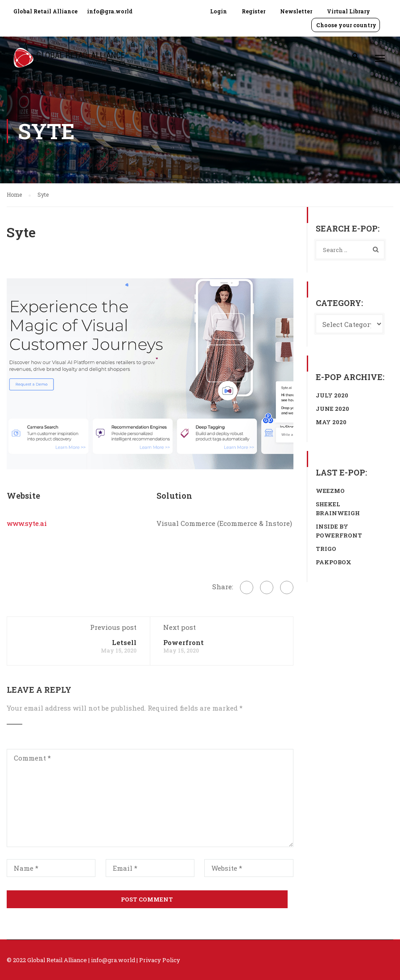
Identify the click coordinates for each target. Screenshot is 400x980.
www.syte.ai (27, 523)
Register (254, 11)
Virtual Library (348, 11)
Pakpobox (334, 562)
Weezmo (330, 491)
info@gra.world (110, 11)
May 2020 (331, 422)
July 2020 (332, 395)
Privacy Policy (160, 960)
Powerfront (184, 642)
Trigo (326, 549)
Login (219, 11)
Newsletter (296, 11)
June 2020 (332, 409)
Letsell (124, 642)
